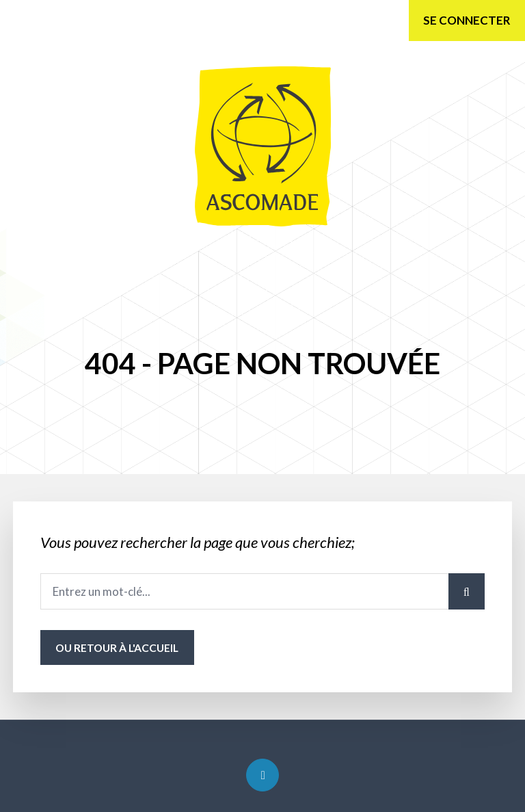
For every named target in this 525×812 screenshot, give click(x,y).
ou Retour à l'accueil (117, 647)
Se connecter (467, 20)
